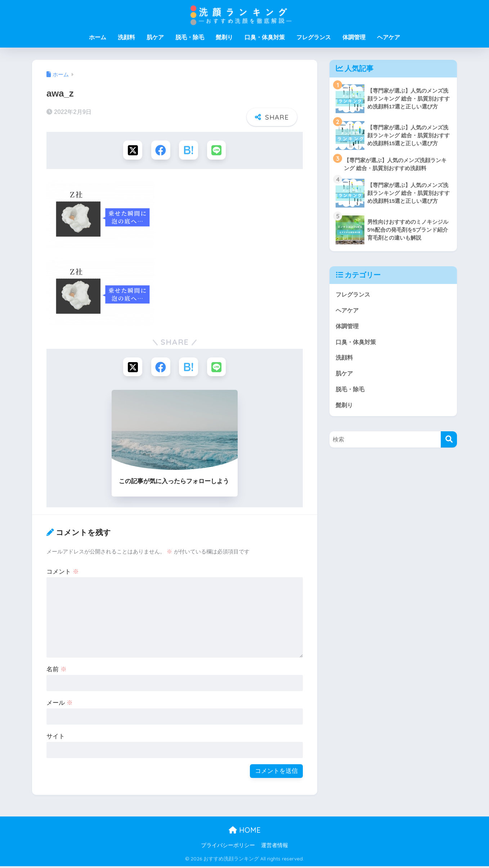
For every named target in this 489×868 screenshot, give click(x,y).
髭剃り (224, 37)
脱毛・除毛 (190, 37)
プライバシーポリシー (228, 847)
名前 (57, 671)
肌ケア (155, 37)
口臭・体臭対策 (265, 37)
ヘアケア (389, 37)
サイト (56, 738)
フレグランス (314, 37)
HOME (245, 831)
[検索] (449, 442)
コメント (63, 573)
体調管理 (354, 37)
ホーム (98, 37)
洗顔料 (126, 37)
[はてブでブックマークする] (189, 150)
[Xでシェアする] (132, 150)
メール (60, 705)
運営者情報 (275, 847)
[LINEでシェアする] (218, 150)
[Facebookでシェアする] (160, 150)
